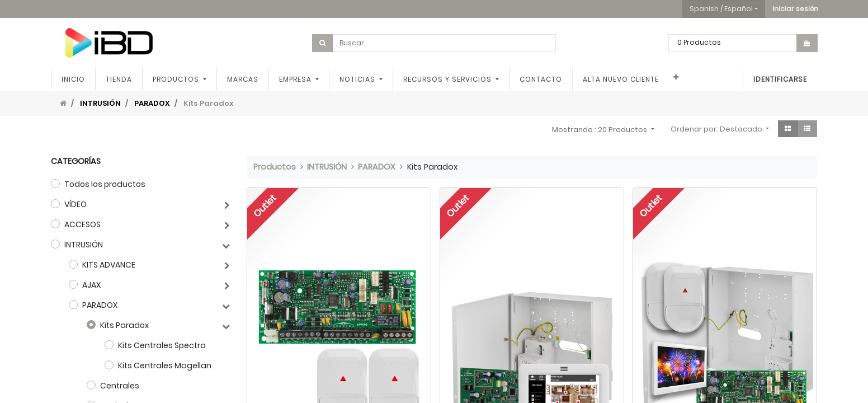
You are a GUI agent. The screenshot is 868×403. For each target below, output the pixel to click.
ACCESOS (82, 224)
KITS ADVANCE (109, 265)
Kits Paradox (124, 325)
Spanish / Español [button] (721, 9)
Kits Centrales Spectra (162, 345)
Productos (275, 167)
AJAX (91, 285)
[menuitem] (73, 79)
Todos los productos (105, 184)
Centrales (120, 386)
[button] (795, 9)
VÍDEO (76, 204)
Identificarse (780, 79)
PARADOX (152, 103)
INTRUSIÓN (100, 103)
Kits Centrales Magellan (165, 365)
